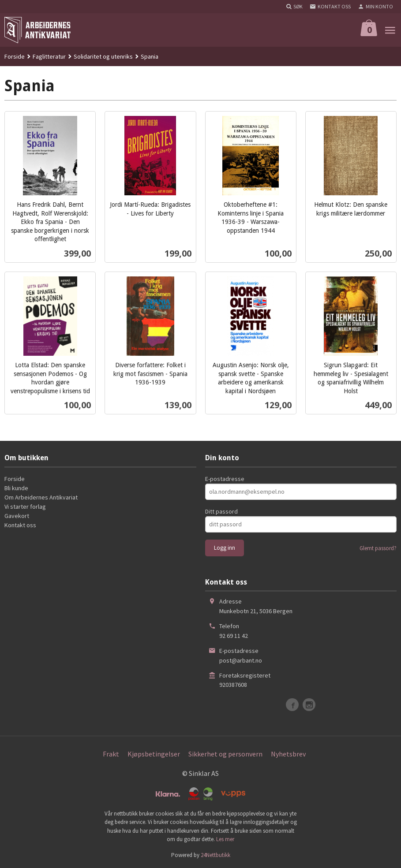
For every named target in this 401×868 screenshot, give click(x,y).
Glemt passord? (378, 548)
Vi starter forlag (25, 507)
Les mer (225, 839)
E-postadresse (225, 479)
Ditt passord (221, 511)
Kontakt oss (20, 525)
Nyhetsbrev (288, 754)
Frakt (111, 754)
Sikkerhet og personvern (225, 754)
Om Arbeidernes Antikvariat (41, 497)
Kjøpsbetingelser (154, 754)
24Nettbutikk (215, 855)
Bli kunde (16, 488)
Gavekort (17, 516)
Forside (15, 56)
